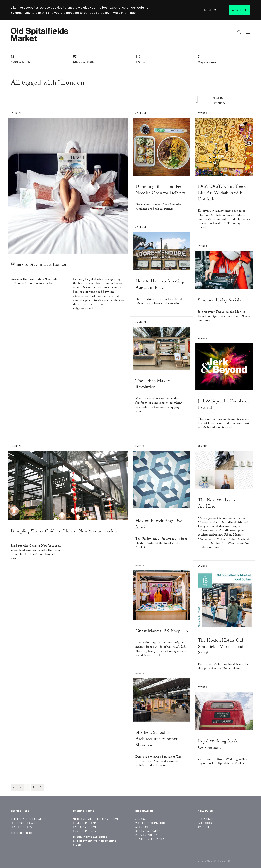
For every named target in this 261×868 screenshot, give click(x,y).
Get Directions (22, 833)
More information (125, 13)
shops (103, 837)
